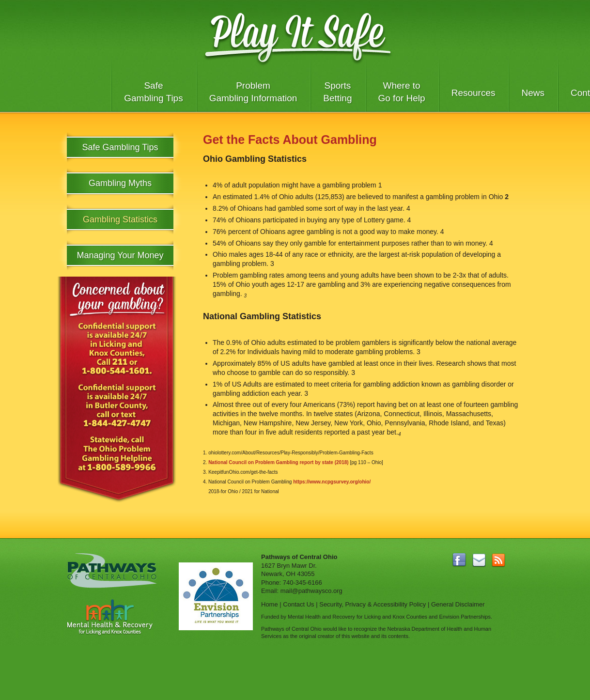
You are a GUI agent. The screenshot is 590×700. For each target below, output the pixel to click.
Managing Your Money (120, 255)
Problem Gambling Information (253, 92)
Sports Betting (337, 92)
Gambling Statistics (120, 219)
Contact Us (298, 604)
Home (270, 604)
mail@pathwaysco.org (311, 591)
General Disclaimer (458, 604)
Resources (474, 93)
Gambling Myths (120, 183)
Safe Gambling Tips (153, 92)
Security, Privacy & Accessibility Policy (373, 604)
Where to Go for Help (402, 92)
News (533, 93)
